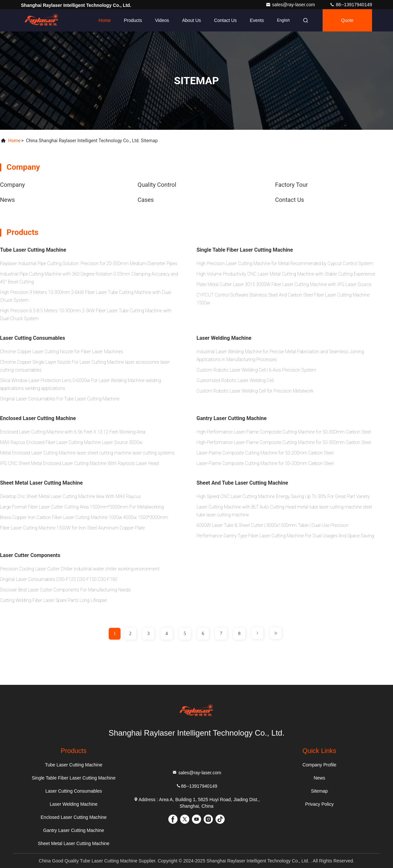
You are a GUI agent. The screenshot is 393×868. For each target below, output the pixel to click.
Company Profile (319, 765)
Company (12, 185)
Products (133, 20)
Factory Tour (291, 185)
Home (105, 20)
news (7, 200)
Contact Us (225, 20)
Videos (162, 20)
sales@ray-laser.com (291, 5)
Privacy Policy (319, 804)
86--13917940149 (197, 786)
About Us (192, 20)
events (257, 20)
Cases (146, 200)
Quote (347, 20)
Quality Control (157, 185)
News (319, 778)
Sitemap (319, 791)
